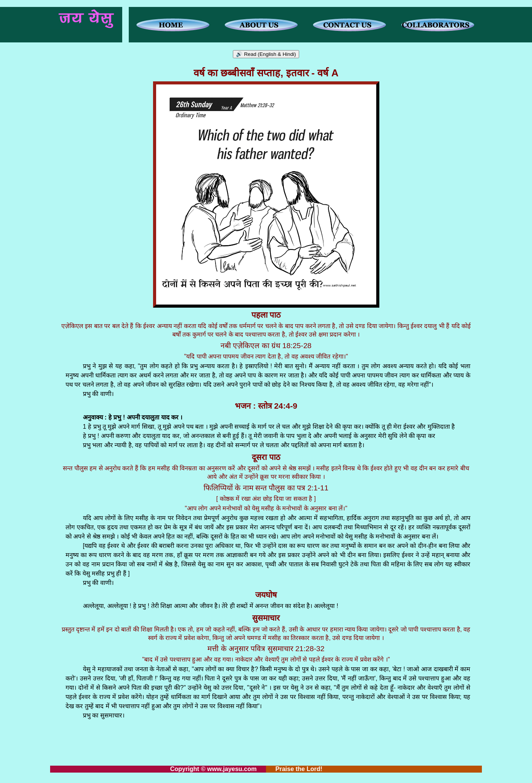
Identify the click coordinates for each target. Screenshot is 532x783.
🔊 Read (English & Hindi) (266, 54)
